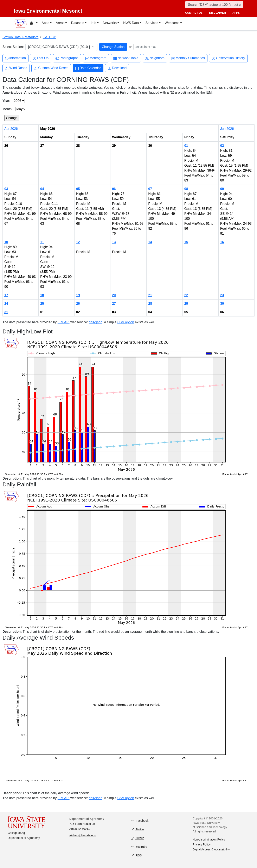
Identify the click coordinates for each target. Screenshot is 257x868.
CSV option (126, 322)
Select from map (146, 47)
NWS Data (131, 23)
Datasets (78, 23)
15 (186, 242)
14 (150, 242)
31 (6, 312)
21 (150, 295)
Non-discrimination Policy (209, 839)
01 (186, 146)
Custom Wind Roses (51, 68)
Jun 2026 (227, 129)
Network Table (126, 58)
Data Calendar (88, 68)
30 (222, 304)
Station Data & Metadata (20, 37)
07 (150, 189)
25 (42, 304)
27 (114, 304)
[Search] (214, 5)
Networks (110, 23)
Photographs (67, 58)
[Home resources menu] (34, 24)
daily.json (96, 322)
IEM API (64, 322)
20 (114, 295)
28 (150, 304)
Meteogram (96, 58)
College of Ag (16, 833)
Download (117, 68)
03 (6, 189)
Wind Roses (16, 68)
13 (114, 242)
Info (93, 23)
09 (222, 189)
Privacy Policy (202, 844)
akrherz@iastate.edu (83, 835)
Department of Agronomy (24, 838)
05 (78, 189)
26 (78, 304)
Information (15, 58)
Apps (45, 23)
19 (78, 295)
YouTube (139, 847)
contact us (194, 13)
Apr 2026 (11, 129)
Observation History (228, 58)
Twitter (138, 829)
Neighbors (155, 58)
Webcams (172, 23)
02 (222, 146)
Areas (60, 23)
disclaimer (217, 13)
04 (42, 189)
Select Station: (13, 47)
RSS (136, 855)
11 (42, 242)
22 (186, 295)
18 (42, 295)
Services (152, 23)
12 (78, 242)
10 (6, 242)
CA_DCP (49, 37)
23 (222, 295)
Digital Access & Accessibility (211, 849)
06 (114, 189)
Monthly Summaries (188, 58)
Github (138, 838)
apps (236, 13)
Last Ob (41, 58)
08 (186, 189)
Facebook (140, 821)
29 (186, 304)
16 (222, 242)
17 (6, 295)
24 (6, 304)
